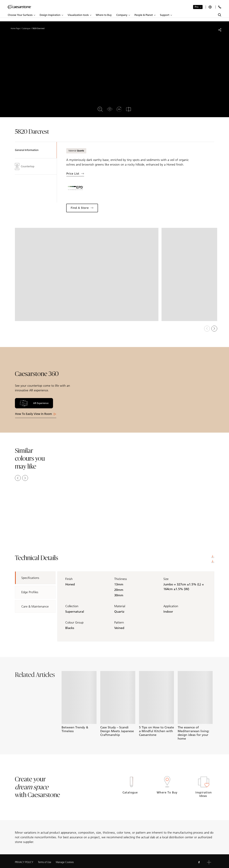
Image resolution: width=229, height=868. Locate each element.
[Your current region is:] (210, 7)
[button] (21, 15)
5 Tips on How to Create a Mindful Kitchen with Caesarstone (156, 731)
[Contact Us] (220, 7)
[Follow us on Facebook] (199, 862)
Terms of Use (45, 862)
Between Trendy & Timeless (75, 729)
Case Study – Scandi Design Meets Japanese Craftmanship (117, 731)
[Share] (220, 30)
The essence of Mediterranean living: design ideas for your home (194, 733)
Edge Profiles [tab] (30, 592)
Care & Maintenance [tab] (35, 606)
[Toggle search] (220, 15)
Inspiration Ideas (204, 794)
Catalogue (26, 28)
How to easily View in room (36, 414)
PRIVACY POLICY (24, 862)
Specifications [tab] (30, 578)
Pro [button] (197, 7)
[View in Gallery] (87, 274)
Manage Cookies (65, 862)
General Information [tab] (27, 150)
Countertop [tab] (25, 167)
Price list (75, 174)
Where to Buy (167, 793)
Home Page (15, 28)
